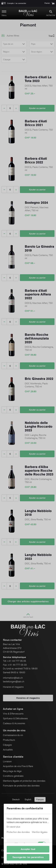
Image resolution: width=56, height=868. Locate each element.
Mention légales (40, 832)
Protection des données (18, 832)
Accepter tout (28, 849)
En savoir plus (13, 827)
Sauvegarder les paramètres (28, 857)
